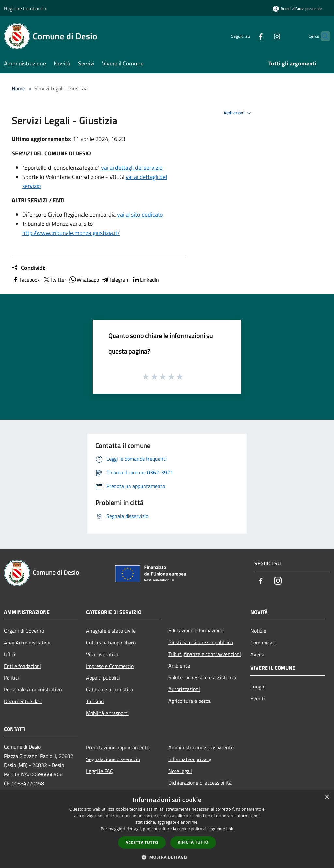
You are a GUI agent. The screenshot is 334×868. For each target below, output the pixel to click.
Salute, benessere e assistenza (202, 677)
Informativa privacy (190, 759)
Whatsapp (84, 280)
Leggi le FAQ (100, 771)
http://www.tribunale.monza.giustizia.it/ (71, 233)
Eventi (258, 698)
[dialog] (167, 829)
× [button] (327, 797)
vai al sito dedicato (140, 215)
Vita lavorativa (102, 654)
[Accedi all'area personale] (297, 9)
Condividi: (29, 268)
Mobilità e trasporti (107, 713)
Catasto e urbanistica (110, 689)
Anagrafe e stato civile (111, 631)
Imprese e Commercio (110, 666)
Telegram (115, 280)
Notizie (258, 631)
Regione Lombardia (25, 8)
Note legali (180, 771)
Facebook (26, 280)
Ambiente (179, 666)
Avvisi (257, 654)
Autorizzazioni (184, 689)
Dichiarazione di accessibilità (200, 783)
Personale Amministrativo (33, 689)
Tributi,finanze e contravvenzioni (205, 654)
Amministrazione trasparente (201, 747)
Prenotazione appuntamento (118, 747)
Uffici (10, 654)
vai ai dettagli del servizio (132, 168)
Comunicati (263, 643)
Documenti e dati (23, 701)
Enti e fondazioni (23, 666)
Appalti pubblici (103, 678)
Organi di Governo (24, 631)
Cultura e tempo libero (111, 643)
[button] (167, 857)
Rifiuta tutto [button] (193, 842)
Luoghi (258, 687)
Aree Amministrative (27, 643)
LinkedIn (145, 280)
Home (18, 88)
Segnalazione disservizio (113, 759)
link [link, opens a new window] (230, 829)
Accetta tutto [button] (142, 842)
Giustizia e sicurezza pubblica (201, 642)
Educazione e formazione (196, 630)
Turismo (95, 701)
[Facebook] (248, 36)
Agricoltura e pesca (190, 701)
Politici (11, 678)
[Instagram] (264, 36)
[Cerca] (322, 36)
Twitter (54, 280)
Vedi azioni (238, 113)
